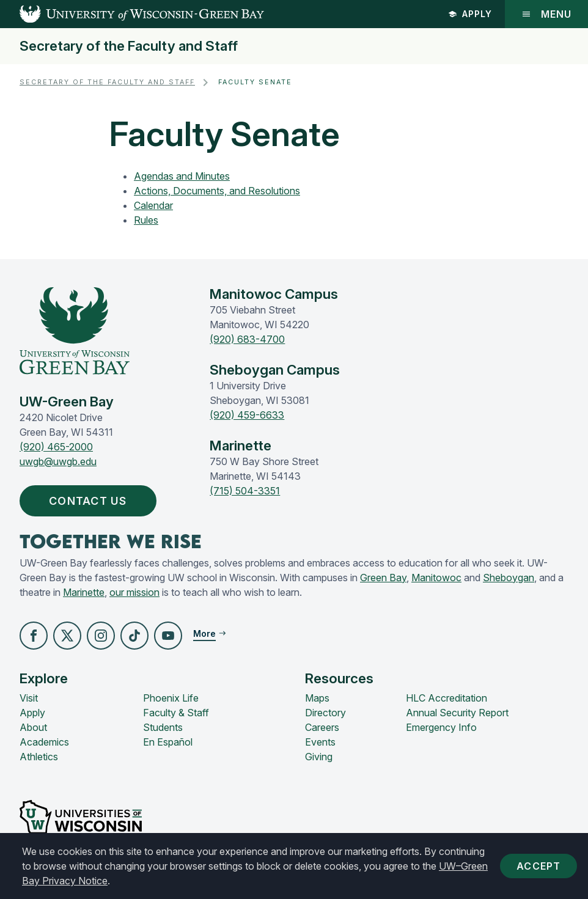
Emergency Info (441, 727)
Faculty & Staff (176, 713)
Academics (44, 742)
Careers (322, 727)
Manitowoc (436, 578)
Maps (317, 698)
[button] (34, 636)
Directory (325, 713)
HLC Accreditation (447, 698)
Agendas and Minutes (182, 176)
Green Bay (383, 578)
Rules (146, 220)
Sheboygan (509, 578)
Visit (29, 698)
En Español (168, 742)
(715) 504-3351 (245, 491)
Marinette (84, 592)
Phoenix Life (171, 698)
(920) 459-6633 (247, 415)
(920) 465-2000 (56, 447)
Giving (319, 757)
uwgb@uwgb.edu (58, 461)
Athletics (39, 757)
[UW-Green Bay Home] (132, 14)
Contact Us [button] (91, 501)
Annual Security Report (457, 713)
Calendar (153, 205)
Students (163, 727)
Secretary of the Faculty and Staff (129, 46)
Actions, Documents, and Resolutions (217, 191)
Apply (470, 14)
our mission (134, 592)
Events (320, 742)
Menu (546, 14)
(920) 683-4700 (247, 339)
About (33, 727)
